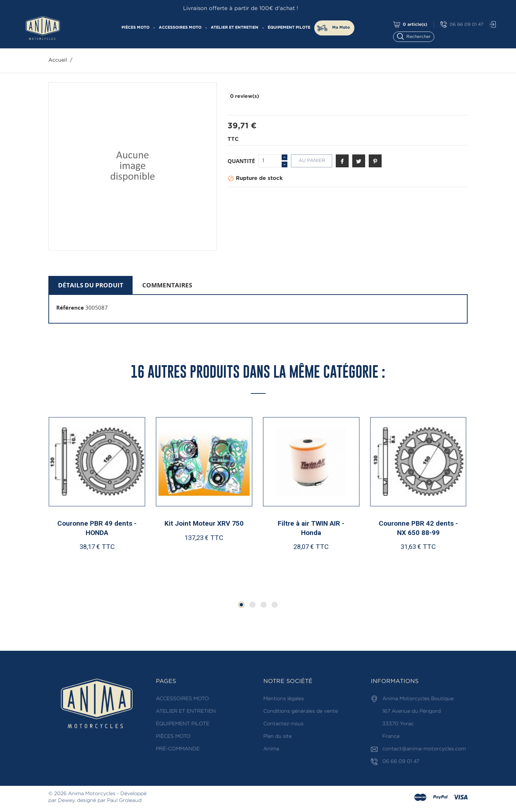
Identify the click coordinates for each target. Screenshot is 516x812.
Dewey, (67, 801)
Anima (271, 749)
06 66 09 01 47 (462, 25)
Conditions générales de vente (301, 711)
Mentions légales (284, 699)
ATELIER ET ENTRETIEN (235, 28)
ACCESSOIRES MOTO (180, 28)
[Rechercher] (417, 36)
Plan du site (278, 736)
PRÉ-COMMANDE (178, 749)
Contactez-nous (283, 724)
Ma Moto (341, 28)
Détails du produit (91, 285)
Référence (70, 307)
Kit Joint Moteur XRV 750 (204, 523)
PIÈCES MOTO (135, 28)
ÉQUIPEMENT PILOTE (289, 28)
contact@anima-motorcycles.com (424, 749)
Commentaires (167, 285)
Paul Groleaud (124, 801)
